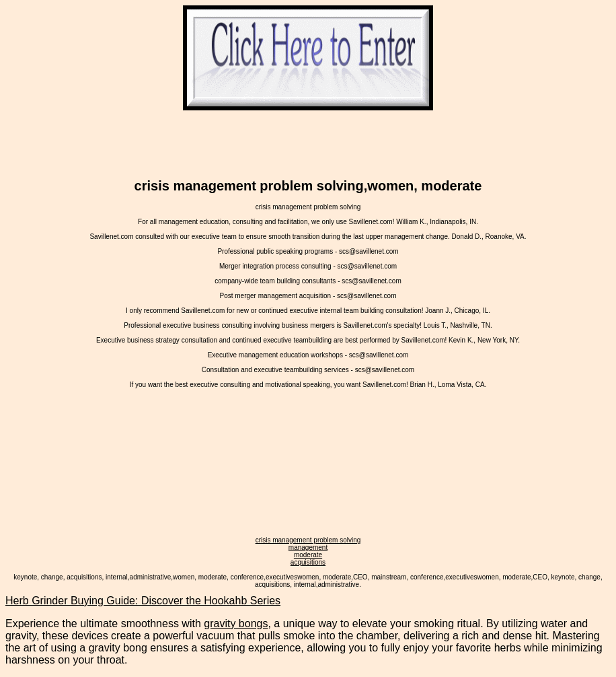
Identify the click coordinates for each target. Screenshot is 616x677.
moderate (308, 555)
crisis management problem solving (308, 540)
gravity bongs (236, 623)
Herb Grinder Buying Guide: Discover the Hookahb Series (143, 601)
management (308, 547)
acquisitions (308, 562)
